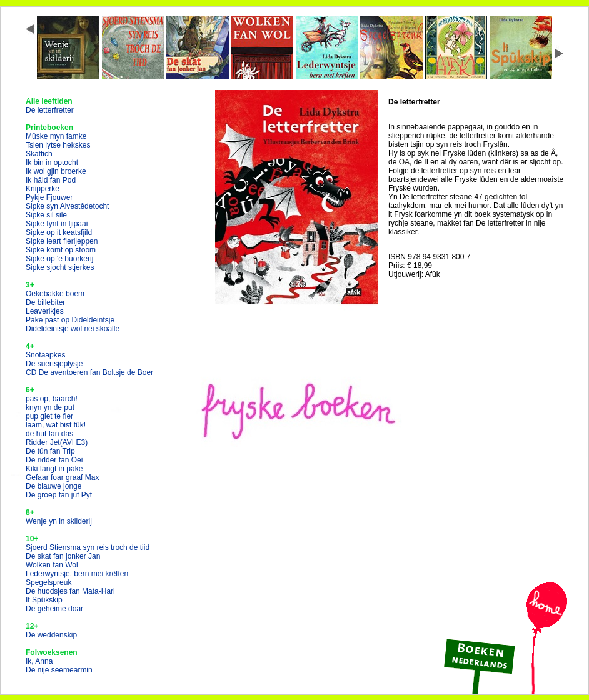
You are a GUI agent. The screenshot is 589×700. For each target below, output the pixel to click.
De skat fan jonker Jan (63, 556)
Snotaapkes (45, 355)
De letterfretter (50, 110)
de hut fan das (49, 434)
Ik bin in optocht (52, 162)
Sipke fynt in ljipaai (57, 224)
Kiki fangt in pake (54, 469)
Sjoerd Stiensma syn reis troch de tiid (88, 547)
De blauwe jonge (53, 486)
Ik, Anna (39, 661)
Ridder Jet (57, 442)
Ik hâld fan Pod (51, 180)
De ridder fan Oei (54, 460)
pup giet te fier (49, 416)
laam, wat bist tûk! (56, 425)
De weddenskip (51, 635)
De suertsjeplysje (54, 364)
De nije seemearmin (59, 670)
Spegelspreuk (48, 582)
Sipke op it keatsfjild (59, 232)
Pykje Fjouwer (49, 197)
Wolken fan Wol (52, 565)
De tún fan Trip (50, 451)
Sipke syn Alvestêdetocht (67, 206)
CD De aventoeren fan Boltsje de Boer (89, 372)
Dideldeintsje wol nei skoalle (73, 329)
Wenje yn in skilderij (59, 521)
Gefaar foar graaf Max (62, 477)
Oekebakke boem (55, 294)
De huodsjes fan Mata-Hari (70, 591)
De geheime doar (54, 609)
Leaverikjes (45, 311)
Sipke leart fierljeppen (62, 241)
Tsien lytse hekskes (58, 145)
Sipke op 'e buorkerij (59, 259)
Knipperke (43, 189)
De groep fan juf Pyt (59, 495)
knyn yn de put (50, 407)
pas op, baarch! (52, 399)
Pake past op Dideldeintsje (70, 320)
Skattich (39, 154)
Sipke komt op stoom (61, 250)
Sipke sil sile (46, 215)
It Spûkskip (44, 600)
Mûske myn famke (56, 136)
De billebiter (45, 302)
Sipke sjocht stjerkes (60, 267)
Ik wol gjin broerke (56, 171)
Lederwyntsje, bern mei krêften (77, 574)
